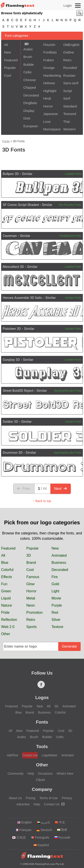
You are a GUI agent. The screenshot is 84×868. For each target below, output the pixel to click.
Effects (7, 577)
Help (31, 774)
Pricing (31, 798)
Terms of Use (48, 798)
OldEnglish (71, 45)
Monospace (52, 129)
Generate (69, 646)
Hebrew (49, 83)
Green (6, 591)
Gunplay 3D (11, 360)
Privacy (67, 798)
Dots (27, 118)
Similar (27, 174)
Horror (48, 106)
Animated (59, 555)
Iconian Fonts (73, 298)
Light (55, 591)
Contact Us (54, 804)
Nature (6, 605)
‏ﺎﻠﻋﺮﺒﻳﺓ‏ (43, 822)
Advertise (23, 804)
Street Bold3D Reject (18, 391)
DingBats (30, 103)
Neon (31, 605)
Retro (67, 60)
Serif (67, 98)
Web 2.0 (8, 627)
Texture (57, 627)
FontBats (50, 52)
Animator (68, 755)
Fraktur (49, 60)
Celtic (28, 72)
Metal (31, 598)
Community (16, 774)
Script (67, 91)
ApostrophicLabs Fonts (68, 391)
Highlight (50, 91)
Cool (8, 75)
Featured (11, 60)
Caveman (10, 236)
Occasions (45, 774)
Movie (56, 598)
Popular (10, 68)
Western (69, 129)
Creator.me (30, 755)
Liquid (6, 598)
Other (6, 634)
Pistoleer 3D (12, 329)
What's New (65, 774)
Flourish (49, 45)
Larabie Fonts (73, 174)
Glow (30, 584)
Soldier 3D (10, 422)
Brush (28, 57)
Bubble (29, 65)
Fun (4, 584)
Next (61, 489)
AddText (13, 755)
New (7, 52)
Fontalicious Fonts (70, 236)
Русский (62, 837)
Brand (31, 563)
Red (55, 613)
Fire (55, 577)
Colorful (7, 570)
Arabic (28, 49)
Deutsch (44, 830)
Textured (70, 114)
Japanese (51, 114)
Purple (57, 605)
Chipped (30, 87)
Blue (5, 563)
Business (59, 563)
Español (41, 845)
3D (29, 555)
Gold (55, 584)
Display (29, 111)
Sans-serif (71, 83)
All (6, 45)
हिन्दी (62, 830)
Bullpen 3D (11, 174)
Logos (42, 698)
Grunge (49, 68)
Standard (70, 106)
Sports (32, 627)
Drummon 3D (13, 453)
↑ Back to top (42, 501)
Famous (33, 577)
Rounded (70, 68)
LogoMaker (50, 755)
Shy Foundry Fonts (70, 205)
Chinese (29, 80)
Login (68, 5)
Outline (69, 52)
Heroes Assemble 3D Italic (22, 298)
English (24, 822)
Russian (69, 75)
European (31, 126)
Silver (56, 620)
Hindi (47, 98)
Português (40, 837)
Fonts (6, 141)
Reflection (9, 620)
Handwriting (52, 75)
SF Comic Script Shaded (21, 205)
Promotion (35, 613)
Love (47, 122)
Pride (5, 613)
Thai (66, 122)
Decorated (31, 95)
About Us (15, 798)
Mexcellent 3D (13, 267)
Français (23, 830)
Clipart (40, 780)
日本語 (19, 837)
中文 (60, 822)
